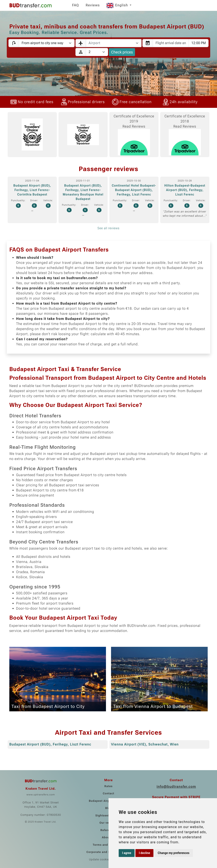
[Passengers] (97, 52)
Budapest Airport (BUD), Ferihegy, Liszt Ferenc (50, 744)
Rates (109, 786)
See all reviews (108, 228)
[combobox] (114, 43)
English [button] (118, 5)
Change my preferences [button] (173, 853)
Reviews (93, 5)
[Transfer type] (47, 43)
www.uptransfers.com (41, 795)
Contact (108, 793)
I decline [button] (144, 853)
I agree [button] (127, 853)
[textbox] (111, 43)
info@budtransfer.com (176, 787)
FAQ (75, 5)
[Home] (31, 5)
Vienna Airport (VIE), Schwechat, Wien (145, 744)
